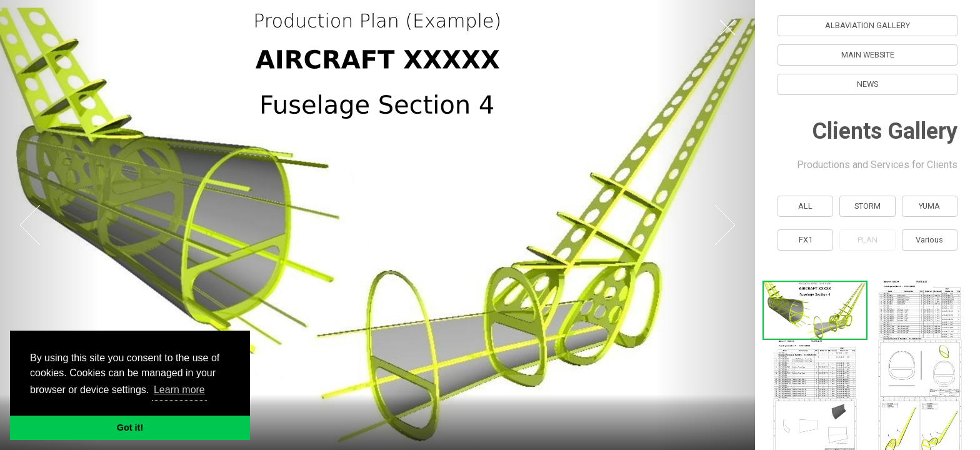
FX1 (806, 240)
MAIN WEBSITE (868, 55)
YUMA (930, 206)
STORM (867, 206)
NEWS (867, 84)
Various (930, 240)
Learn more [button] (179, 390)
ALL (805, 206)
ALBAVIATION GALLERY (867, 25)
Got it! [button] (130, 427)
